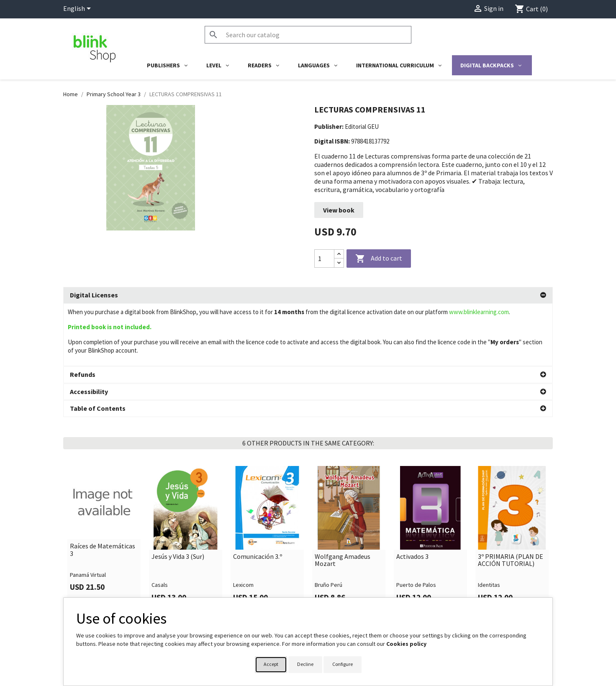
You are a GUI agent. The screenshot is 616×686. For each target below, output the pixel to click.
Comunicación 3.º (258, 494)
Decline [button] (305, 664)
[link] (104, 476)
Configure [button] (343, 664)
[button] (308, 295)
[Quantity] (324, 259)
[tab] (308, 295)
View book (339, 210)
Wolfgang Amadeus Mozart (343, 498)
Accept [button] (271, 664)
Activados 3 (412, 494)
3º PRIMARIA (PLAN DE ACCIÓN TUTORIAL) (511, 498)
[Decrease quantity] (339, 263)
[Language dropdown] (78, 9)
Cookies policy (406, 644)
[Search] (308, 35)
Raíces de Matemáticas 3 (103, 488)
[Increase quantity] (339, 254)
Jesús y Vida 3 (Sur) (178, 494)
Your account (334, 595)
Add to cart (379, 259)
